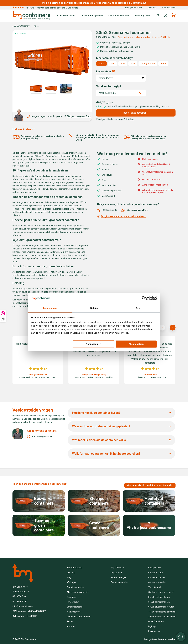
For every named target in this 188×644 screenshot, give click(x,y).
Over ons (152, 8)
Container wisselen (119, 16)
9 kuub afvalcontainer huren (161, 607)
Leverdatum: (104, 71)
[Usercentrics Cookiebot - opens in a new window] (144, 298)
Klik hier (167, 37)
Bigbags (152, 626)
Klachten (71, 626)
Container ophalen (92, 16)
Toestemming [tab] (50, 308)
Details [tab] (94, 308)
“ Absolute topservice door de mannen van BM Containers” (46, 8)
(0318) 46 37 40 (107, 210)
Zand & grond (142, 16)
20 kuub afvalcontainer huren (162, 617)
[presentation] (162, 328)
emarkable (170, 639)
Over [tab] (138, 308)
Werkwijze (72, 582)
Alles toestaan (136, 344)
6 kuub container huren (159, 602)
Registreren (116, 573)
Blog (69, 577)
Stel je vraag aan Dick (79, 116)
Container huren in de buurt (161, 592)
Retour (70, 621)
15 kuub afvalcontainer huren (162, 612)
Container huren (67, 16)
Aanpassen (94, 344)
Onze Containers (156, 621)
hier (132, 119)
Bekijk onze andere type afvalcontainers (121, 216)
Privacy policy (73, 602)
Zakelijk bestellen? (133, 8)
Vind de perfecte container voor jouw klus (150, 485)
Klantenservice (169, 8)
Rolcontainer (154, 631)
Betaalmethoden (75, 607)
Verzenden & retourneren (79, 617)
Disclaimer (72, 597)
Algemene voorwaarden (78, 592)
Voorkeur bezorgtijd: (109, 86)
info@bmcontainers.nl (23, 606)
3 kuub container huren (159, 597)
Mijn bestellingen (119, 577)
